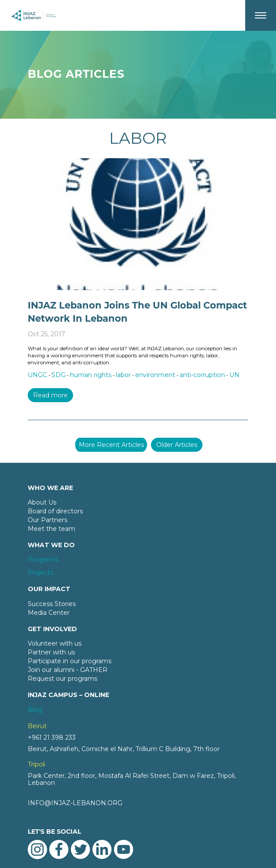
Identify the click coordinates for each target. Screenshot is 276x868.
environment (155, 375)
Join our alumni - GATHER (68, 670)
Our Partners (48, 520)
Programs (43, 559)
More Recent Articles (111, 445)
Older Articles (177, 445)
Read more (50, 395)
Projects (40, 573)
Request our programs (63, 679)
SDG (59, 375)
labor (123, 375)
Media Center (49, 613)
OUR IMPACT (49, 589)
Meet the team (52, 529)
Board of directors (55, 511)
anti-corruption (202, 375)
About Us (42, 502)
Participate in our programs (70, 661)
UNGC (37, 375)
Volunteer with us (55, 643)
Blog (35, 710)
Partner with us (51, 652)
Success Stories (52, 604)
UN (234, 375)
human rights (91, 375)
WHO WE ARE (50, 488)
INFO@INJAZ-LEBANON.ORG (75, 803)
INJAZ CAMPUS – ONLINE (68, 695)
